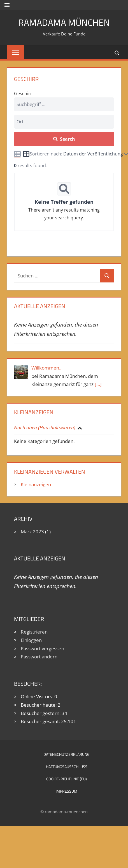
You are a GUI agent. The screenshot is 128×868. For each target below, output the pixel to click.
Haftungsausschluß (67, 767)
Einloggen (31, 640)
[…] (98, 384)
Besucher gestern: (41, 713)
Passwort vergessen (42, 648)
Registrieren (34, 632)
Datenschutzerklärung (67, 754)
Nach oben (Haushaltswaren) (45, 427)
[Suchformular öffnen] (117, 53)
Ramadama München (64, 22)
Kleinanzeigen (36, 484)
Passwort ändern (39, 657)
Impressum (67, 791)
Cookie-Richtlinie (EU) (67, 779)
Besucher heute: (39, 705)
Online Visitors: (38, 696)
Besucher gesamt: (41, 721)
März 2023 (32, 532)
